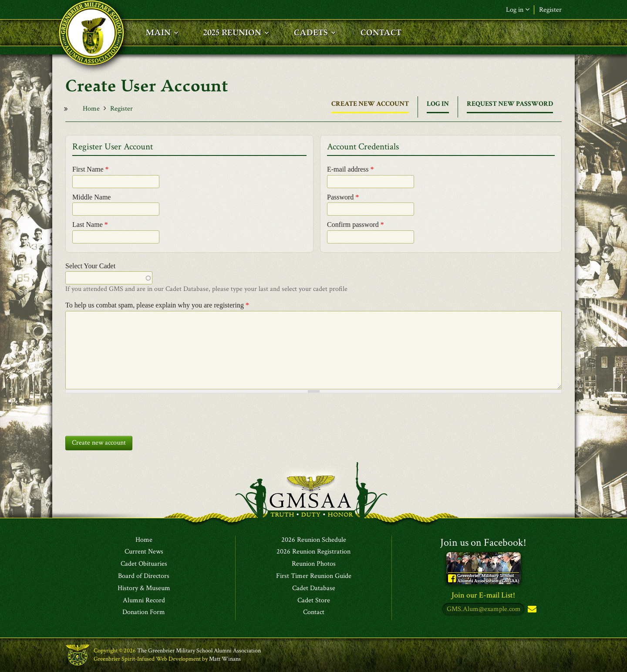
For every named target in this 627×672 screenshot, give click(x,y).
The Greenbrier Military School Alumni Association (199, 651)
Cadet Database (314, 588)
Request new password (510, 104)
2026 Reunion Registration (313, 552)
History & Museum (144, 588)
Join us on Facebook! (483, 542)
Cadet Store (314, 601)
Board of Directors (144, 576)
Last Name (90, 225)
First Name (91, 169)
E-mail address (351, 169)
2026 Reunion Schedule (314, 540)
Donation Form (144, 613)
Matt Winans (225, 659)
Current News (144, 552)
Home (91, 109)
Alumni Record (144, 601)
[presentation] (131, 412)
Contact (314, 613)
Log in (518, 10)
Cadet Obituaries (144, 564)
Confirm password (356, 225)
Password (343, 197)
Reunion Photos (314, 564)
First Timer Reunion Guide (314, 576)
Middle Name (91, 197)
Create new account (370, 106)
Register (550, 10)
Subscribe (531, 610)
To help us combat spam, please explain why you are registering (157, 305)
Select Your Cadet (90, 266)
